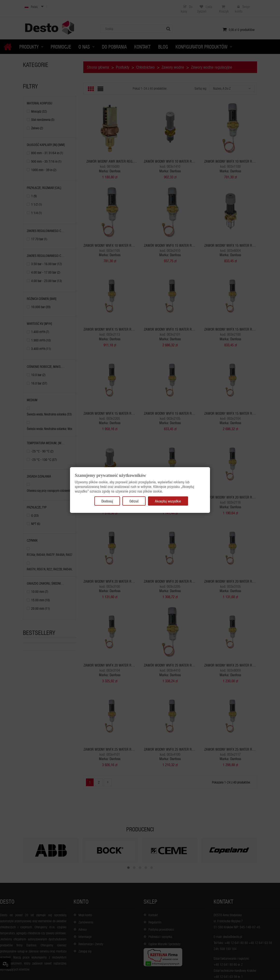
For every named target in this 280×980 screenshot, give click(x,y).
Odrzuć (134, 501)
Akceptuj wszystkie (168, 501)
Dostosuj (107, 501)
